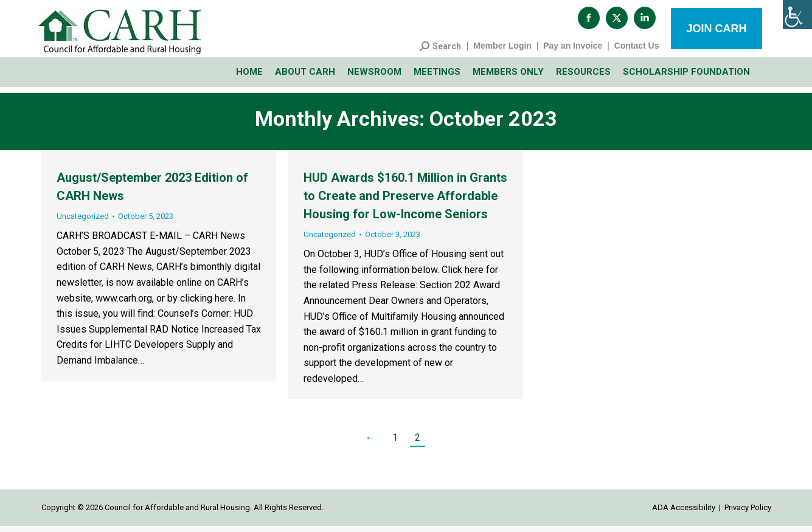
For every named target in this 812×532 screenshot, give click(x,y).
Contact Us (637, 52)
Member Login (502, 52)
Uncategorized (83, 222)
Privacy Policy (748, 513)
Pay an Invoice (573, 52)
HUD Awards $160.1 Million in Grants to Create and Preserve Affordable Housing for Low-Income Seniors (405, 202)
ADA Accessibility (684, 513)
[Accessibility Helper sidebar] (797, 15)
